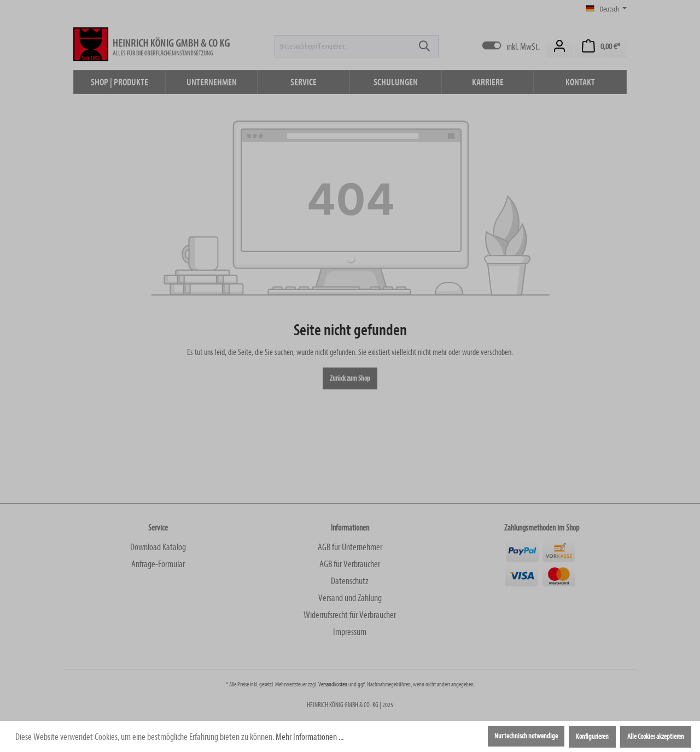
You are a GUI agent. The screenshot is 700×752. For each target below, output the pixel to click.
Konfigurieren (592, 737)
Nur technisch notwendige (526, 736)
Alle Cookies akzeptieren (656, 737)
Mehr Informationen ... (310, 737)
